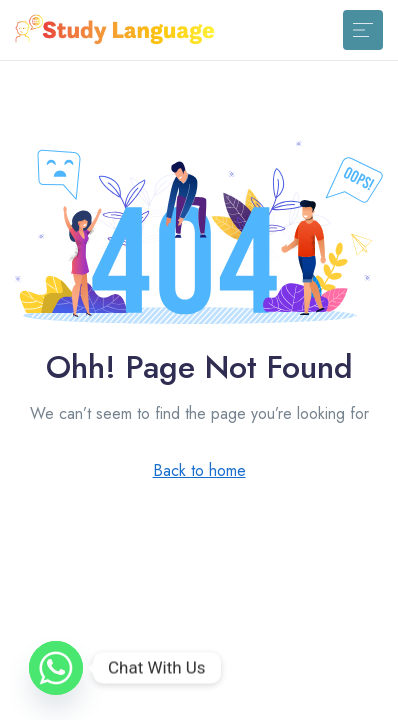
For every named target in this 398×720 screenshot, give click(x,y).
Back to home (199, 470)
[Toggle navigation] (363, 30)
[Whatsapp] (56, 668)
